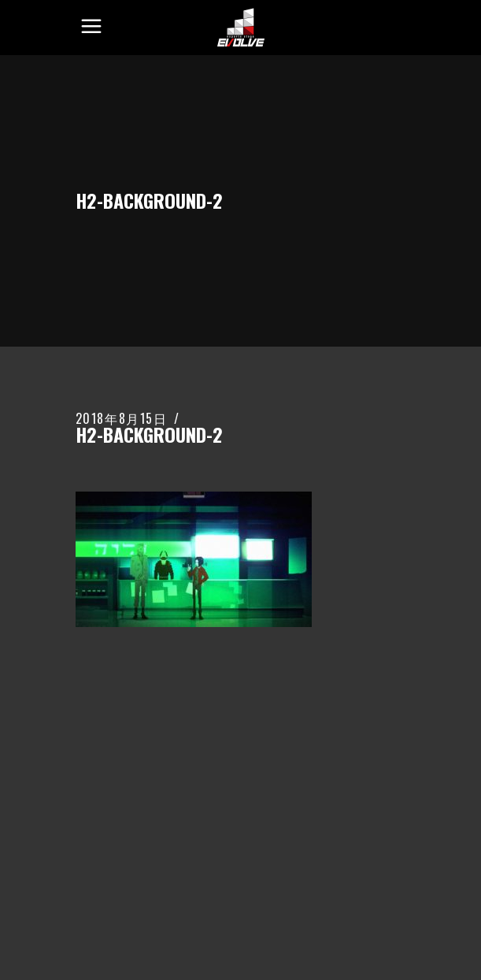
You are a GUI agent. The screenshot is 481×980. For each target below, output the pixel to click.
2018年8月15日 (122, 418)
